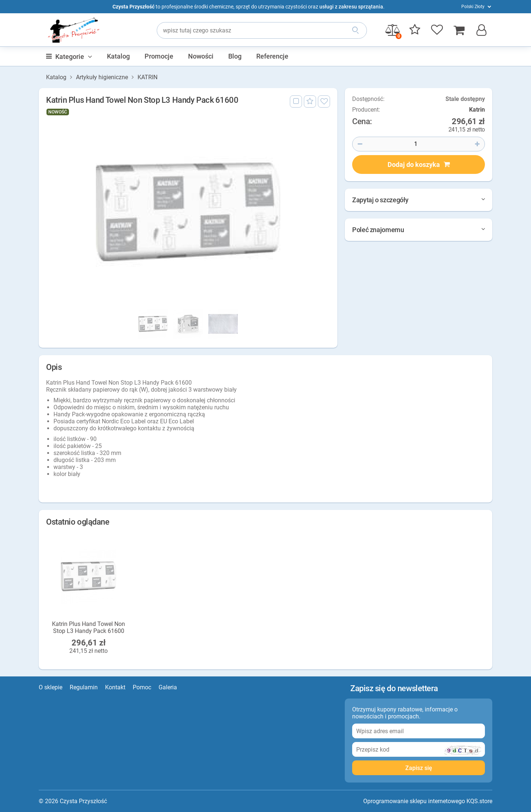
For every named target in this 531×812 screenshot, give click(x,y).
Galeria (168, 687)
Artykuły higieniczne (102, 77)
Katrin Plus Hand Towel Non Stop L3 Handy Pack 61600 (88, 627)
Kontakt (115, 687)
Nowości (201, 56)
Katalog (118, 56)
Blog (235, 56)
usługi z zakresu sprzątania (351, 7)
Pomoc (142, 687)
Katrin (477, 110)
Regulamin (84, 687)
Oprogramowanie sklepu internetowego (414, 801)
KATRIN (147, 77)
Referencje (272, 56)
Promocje (159, 56)
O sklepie (51, 687)
